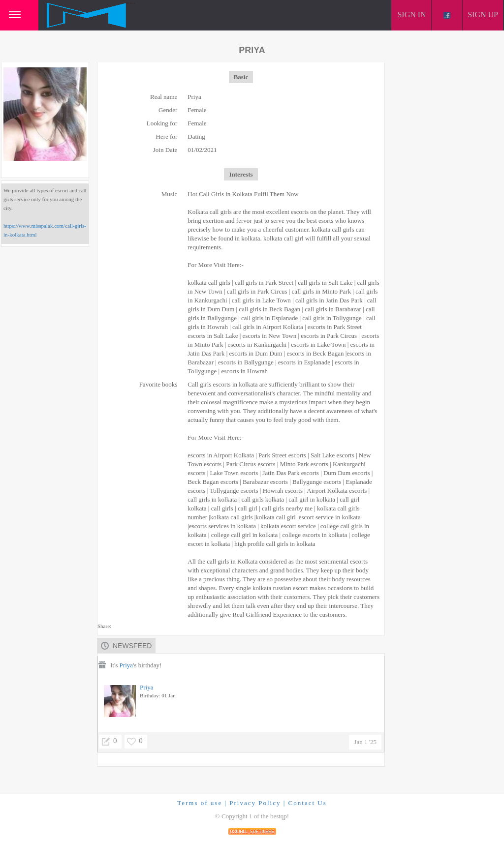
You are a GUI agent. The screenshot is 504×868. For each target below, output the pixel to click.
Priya (126, 665)
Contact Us (308, 803)
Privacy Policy (255, 803)
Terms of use (200, 803)
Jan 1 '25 (365, 742)
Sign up (483, 15)
